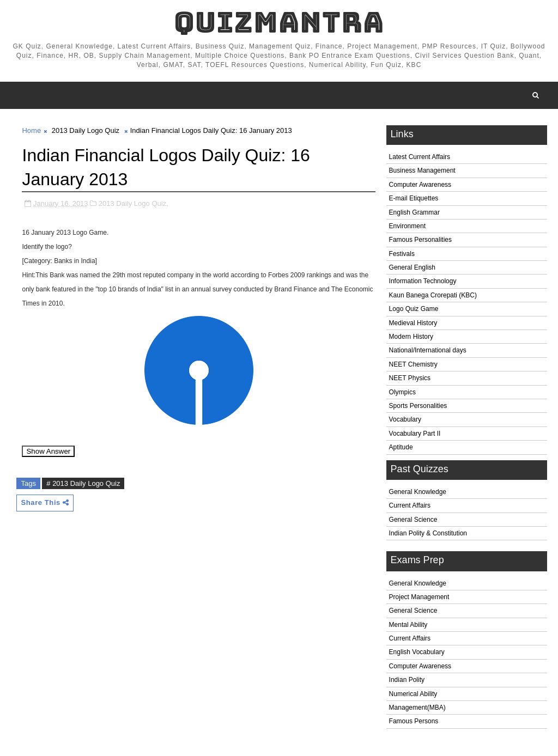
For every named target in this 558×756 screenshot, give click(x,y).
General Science (413, 520)
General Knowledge (418, 492)
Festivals (402, 254)
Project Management (419, 597)
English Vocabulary (417, 652)
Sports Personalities (418, 406)
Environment (407, 226)
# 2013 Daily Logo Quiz (83, 483)
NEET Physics (410, 378)
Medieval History (413, 323)
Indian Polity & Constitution (428, 533)
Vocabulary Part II (415, 434)
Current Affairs (410, 505)
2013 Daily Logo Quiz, (134, 203)
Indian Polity (407, 680)
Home (31, 130)
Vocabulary (405, 419)
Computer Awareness (420, 185)
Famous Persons (414, 721)
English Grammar (414, 212)
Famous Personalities (420, 240)
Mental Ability (408, 625)
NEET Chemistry (413, 364)
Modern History (411, 337)
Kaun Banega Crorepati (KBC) (433, 295)
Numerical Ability (413, 694)
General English (412, 267)
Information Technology (423, 281)
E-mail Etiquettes (414, 198)
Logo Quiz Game (414, 309)
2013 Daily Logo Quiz (86, 130)
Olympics (402, 392)
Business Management (422, 170)
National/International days (428, 350)
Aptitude (401, 447)
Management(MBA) (417, 708)
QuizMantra (279, 22)
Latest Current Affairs (420, 157)
